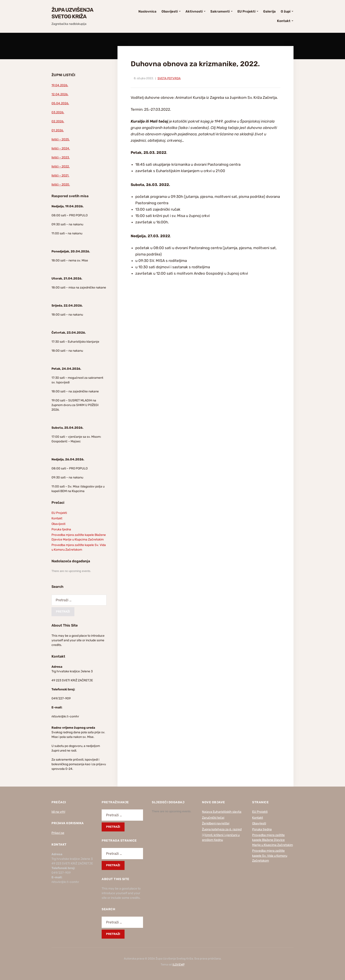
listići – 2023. (61, 157)
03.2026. (58, 112)
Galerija (269, 11)
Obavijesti (170, 11)
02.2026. (58, 121)
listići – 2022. (61, 166)
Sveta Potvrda (169, 78)
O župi (286, 11)
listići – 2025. (61, 139)
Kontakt (284, 21)
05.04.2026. (60, 103)
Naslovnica (147, 11)
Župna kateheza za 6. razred (222, 829)
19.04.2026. (60, 85)
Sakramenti (220, 11)
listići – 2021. (60, 176)
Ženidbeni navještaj (216, 823)
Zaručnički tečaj (213, 818)
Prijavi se (58, 833)
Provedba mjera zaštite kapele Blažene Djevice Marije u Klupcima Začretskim (273, 840)
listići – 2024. (61, 148)
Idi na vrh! (58, 812)
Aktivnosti (194, 11)
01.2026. (58, 130)
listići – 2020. (61, 185)
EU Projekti (246, 11)
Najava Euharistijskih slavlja (222, 812)
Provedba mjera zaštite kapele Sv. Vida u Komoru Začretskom (270, 856)
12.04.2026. (60, 94)
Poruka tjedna (61, 529)
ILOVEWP (179, 964)
